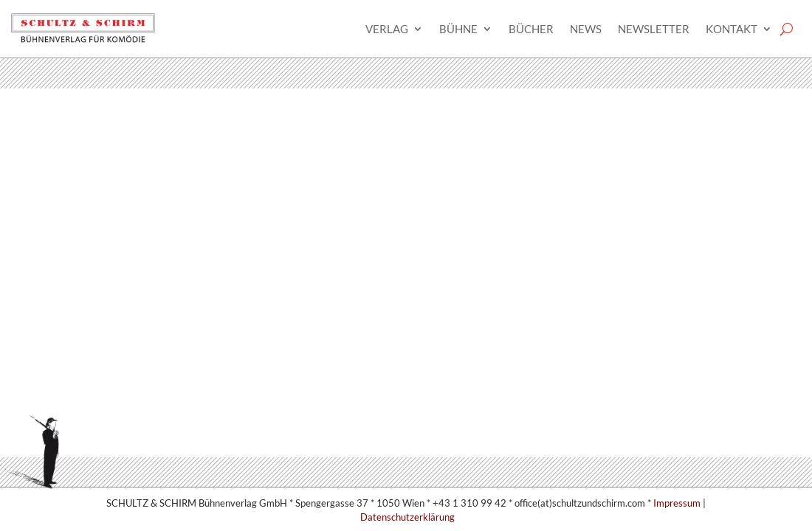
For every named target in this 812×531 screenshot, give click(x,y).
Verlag (387, 29)
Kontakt (732, 29)
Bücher (531, 29)
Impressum (677, 503)
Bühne (458, 29)
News (586, 29)
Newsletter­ (654, 29)
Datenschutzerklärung (407, 517)
